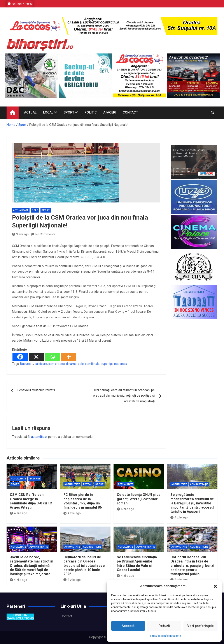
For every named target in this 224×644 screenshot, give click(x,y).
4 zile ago (18, 513)
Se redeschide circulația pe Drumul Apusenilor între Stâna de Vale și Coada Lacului (137, 563)
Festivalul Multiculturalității (36, 390)
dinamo (71, 364)
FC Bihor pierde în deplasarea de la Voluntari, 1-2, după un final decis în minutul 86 (83, 501)
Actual (30, 112)
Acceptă (128, 626)
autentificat (39, 437)
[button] (215, 586)
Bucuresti (27, 364)
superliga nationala (114, 364)
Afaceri (110, 112)
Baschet (35, 479)
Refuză (164, 626)
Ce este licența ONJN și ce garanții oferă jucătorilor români (139, 499)
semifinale (92, 364)
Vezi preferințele (200, 626)
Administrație (199, 484)
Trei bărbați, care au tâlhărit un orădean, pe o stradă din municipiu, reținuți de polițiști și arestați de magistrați (124, 396)
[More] (69, 357)
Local (48, 112)
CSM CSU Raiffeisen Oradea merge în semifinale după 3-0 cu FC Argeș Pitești (31, 501)
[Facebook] (20, 357)
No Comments (45, 234)
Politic (91, 112)
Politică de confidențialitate (164, 636)
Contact (130, 112)
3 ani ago (20, 234)
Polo (35, 210)
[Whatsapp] (52, 357)
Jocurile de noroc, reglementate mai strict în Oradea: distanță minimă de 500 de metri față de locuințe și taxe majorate (31, 566)
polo (81, 364)
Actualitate (21, 210)
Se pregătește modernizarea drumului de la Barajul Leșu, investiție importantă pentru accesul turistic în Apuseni (192, 503)
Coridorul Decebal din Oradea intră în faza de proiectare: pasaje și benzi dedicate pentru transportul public (192, 566)
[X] (36, 357)
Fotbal (88, 484)
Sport (69, 112)
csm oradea (57, 364)
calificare (41, 364)
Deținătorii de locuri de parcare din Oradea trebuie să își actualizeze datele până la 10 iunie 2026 (84, 566)
